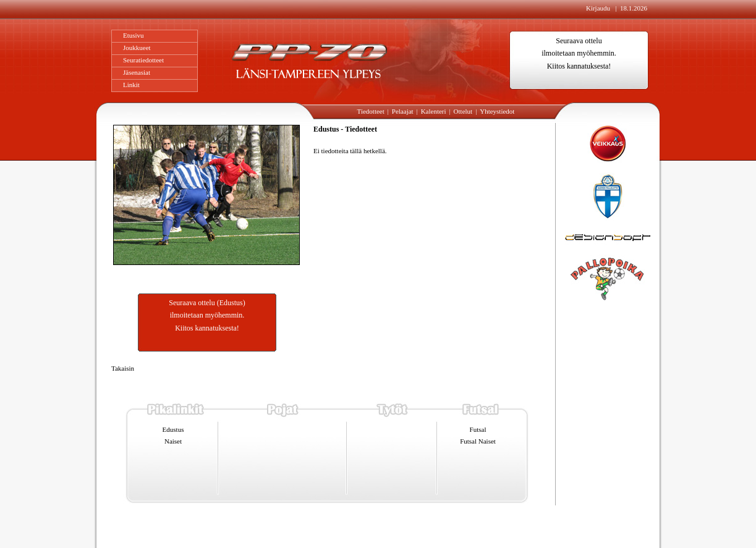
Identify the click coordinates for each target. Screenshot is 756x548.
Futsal (478, 429)
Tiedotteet (371, 111)
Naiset (173, 441)
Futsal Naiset (478, 441)
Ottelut (463, 111)
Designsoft (531, 529)
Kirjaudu (599, 8)
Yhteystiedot (497, 111)
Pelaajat (403, 111)
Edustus (173, 429)
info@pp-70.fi (359, 529)
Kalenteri (434, 111)
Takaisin (123, 368)
